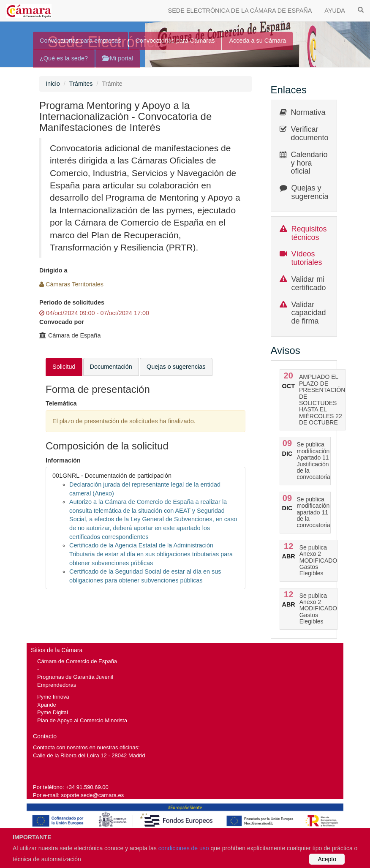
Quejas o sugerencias (176, 367)
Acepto (327, 859)
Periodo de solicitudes (72, 302)
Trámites (81, 84)
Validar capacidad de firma (309, 313)
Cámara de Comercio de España (77, 661)
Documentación (111, 367)
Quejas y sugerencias (312, 192)
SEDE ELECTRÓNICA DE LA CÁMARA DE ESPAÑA (240, 11)
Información (63, 460)
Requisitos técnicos (309, 233)
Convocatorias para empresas (80, 41)
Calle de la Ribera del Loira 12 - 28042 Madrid (89, 755)
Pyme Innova (53, 697)
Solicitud (64, 367)
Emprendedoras (57, 685)
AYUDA (335, 11)
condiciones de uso (184, 848)
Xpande (47, 705)
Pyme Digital (53, 712)
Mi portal (118, 58)
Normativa (308, 112)
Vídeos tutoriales (307, 258)
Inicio (53, 84)
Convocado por (62, 322)
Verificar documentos (312, 133)
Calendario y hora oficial (309, 163)
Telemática (61, 403)
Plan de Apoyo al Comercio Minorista (82, 720)
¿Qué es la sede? (64, 58)
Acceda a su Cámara (257, 41)
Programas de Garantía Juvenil (75, 677)
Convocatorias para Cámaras (175, 41)
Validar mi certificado (309, 283)
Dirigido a (53, 270)
